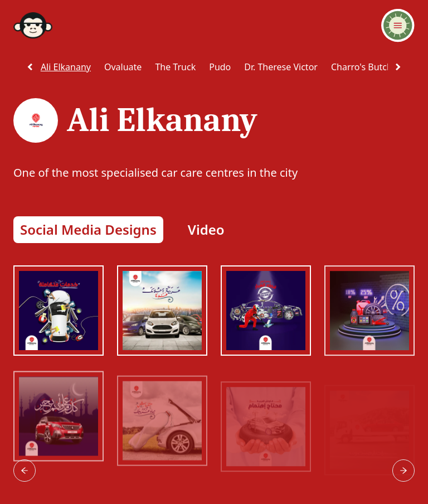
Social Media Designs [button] (88, 229)
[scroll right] (398, 67)
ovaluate (123, 67)
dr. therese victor (281, 67)
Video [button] (206, 229)
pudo (220, 67)
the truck (175, 67)
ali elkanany (66, 67)
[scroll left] (30, 67)
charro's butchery (368, 67)
